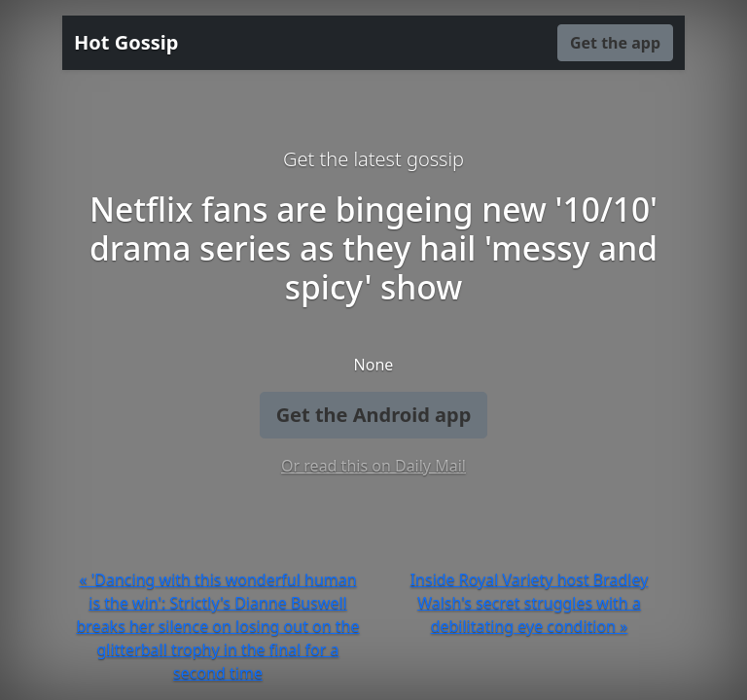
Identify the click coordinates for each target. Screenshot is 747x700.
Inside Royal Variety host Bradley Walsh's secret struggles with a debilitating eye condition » (530, 603)
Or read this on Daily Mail (373, 466)
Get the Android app (374, 415)
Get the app (615, 43)
